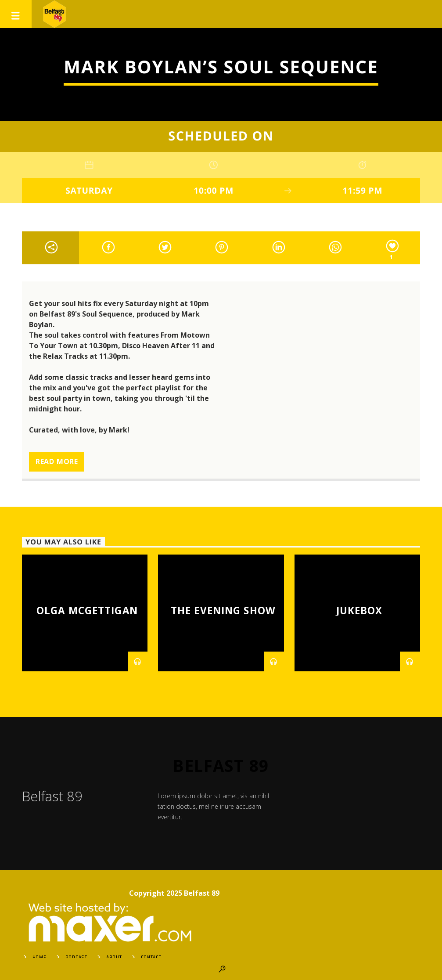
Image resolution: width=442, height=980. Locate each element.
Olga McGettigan (87, 611)
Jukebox (359, 611)
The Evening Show (223, 611)
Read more (57, 461)
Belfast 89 (221, 766)
